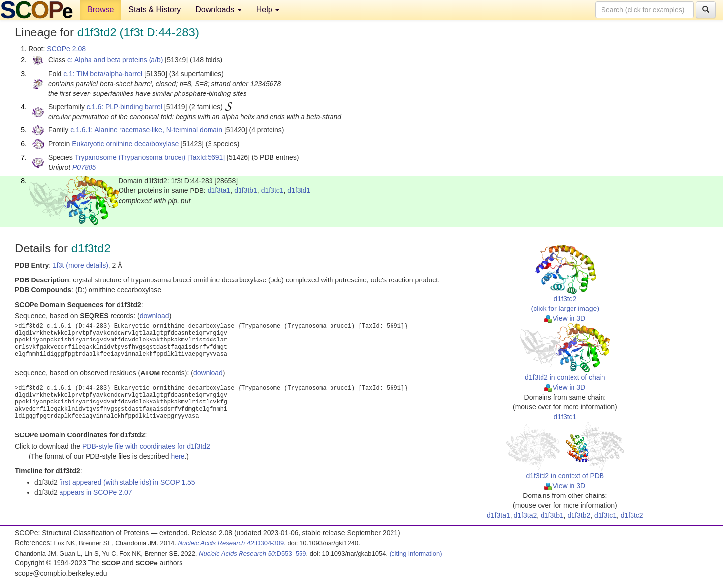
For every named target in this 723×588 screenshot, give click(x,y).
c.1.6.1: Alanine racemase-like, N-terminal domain (146, 130)
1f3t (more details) (80, 265)
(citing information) (416, 553)
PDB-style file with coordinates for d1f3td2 (146, 446)
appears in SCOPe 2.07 (96, 492)
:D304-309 (231, 543)
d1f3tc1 (272, 190)
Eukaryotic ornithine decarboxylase (125, 144)
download (154, 316)
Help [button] (268, 10)
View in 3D (565, 318)
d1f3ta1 (219, 190)
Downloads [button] (218, 10)
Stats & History (154, 10)
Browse (101, 10)
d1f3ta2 (526, 515)
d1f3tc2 (632, 515)
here (178, 456)
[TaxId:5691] (206, 157)
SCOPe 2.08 (66, 49)
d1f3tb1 (246, 190)
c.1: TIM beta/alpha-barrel (103, 74)
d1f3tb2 (579, 515)
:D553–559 (253, 553)
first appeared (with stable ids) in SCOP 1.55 (127, 482)
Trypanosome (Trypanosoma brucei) (130, 157)
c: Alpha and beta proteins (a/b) (115, 60)
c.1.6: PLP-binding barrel (124, 107)
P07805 (84, 167)
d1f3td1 (299, 190)
